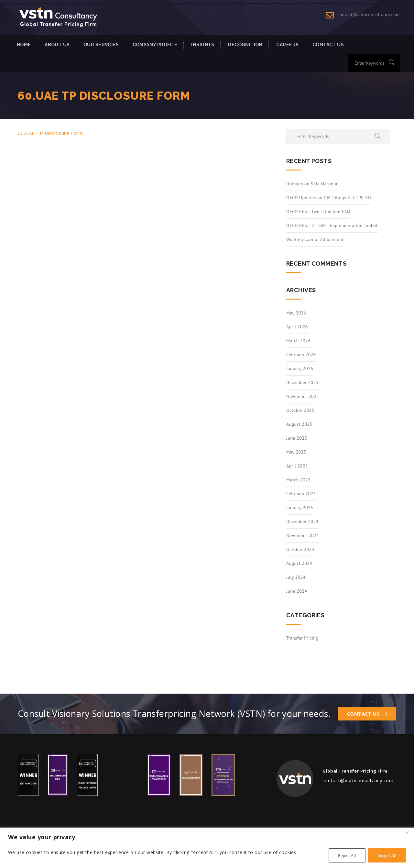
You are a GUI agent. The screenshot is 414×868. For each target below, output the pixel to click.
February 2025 (301, 494)
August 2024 (299, 563)
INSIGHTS (203, 45)
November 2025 (303, 396)
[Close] (407, 833)
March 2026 (298, 341)
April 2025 (297, 466)
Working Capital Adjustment (315, 239)
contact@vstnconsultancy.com (369, 15)
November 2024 (303, 535)
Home (24, 45)
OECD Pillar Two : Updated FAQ (318, 212)
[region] (207, 848)
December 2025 (302, 382)
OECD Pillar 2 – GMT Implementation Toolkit (332, 225)
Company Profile (155, 45)
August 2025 (299, 424)
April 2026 (297, 327)
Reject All (347, 855)
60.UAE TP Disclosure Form (50, 133)
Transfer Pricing (302, 638)
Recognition (245, 45)
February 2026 (301, 355)
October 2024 (300, 549)
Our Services (101, 45)
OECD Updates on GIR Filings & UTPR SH (329, 198)
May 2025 (296, 452)
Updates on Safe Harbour (312, 184)
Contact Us (367, 714)
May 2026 (296, 313)
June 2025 (297, 438)
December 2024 (302, 522)
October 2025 (300, 410)
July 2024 (296, 577)
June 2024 (297, 591)
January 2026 (300, 368)
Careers (287, 45)
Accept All (387, 855)
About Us (57, 45)
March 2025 (298, 480)
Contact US (328, 45)
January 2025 (300, 508)
